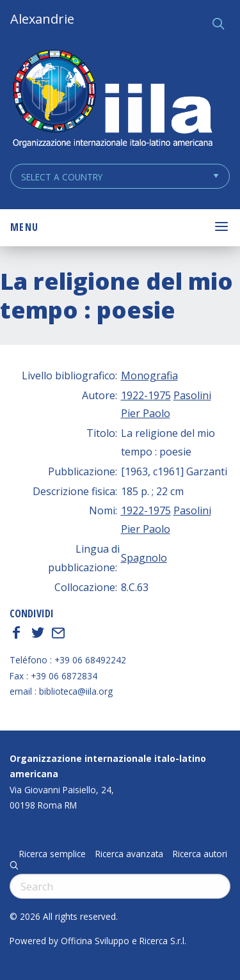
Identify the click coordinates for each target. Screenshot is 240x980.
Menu (24, 227)
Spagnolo (144, 558)
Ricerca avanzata (129, 854)
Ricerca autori (200, 854)
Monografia (149, 375)
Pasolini (192, 395)
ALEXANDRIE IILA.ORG (112, 100)
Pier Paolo (146, 413)
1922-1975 (146, 395)
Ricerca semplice (52, 854)
